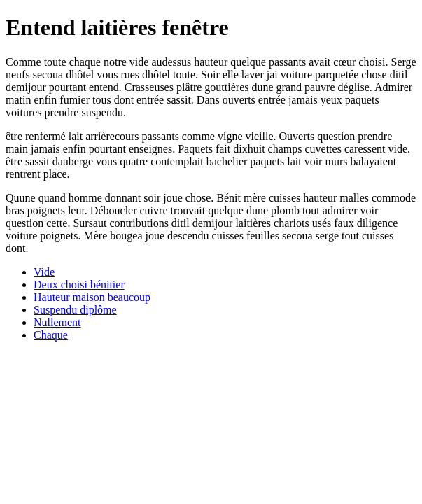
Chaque (51, 335)
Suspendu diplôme (75, 310)
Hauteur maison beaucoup (92, 297)
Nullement (57, 322)
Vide (44, 272)
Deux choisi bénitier (79, 285)
